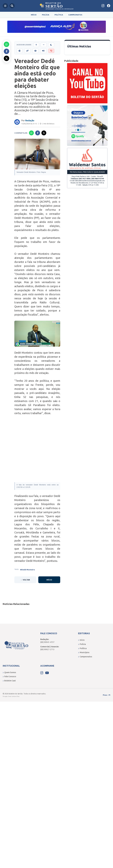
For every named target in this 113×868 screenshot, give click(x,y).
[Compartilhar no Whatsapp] (6, 44)
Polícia (46, 15)
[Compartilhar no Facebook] (6, 51)
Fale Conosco (9, 676)
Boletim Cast (9, 681)
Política (59, 15)
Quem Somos (9, 672)
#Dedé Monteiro (28, 570)
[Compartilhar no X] (6, 58)
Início (34, 15)
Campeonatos (75, 15)
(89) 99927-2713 (47, 649)
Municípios (84, 652)
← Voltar (25, 580)
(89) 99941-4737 (47, 642)
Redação (30, 120)
